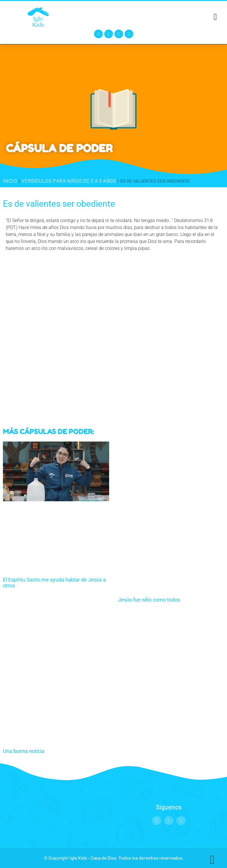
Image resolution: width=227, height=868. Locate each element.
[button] (215, 17)
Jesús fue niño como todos (149, 600)
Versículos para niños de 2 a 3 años (69, 181)
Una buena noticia (24, 751)
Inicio (10, 181)
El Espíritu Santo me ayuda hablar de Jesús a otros (54, 583)
